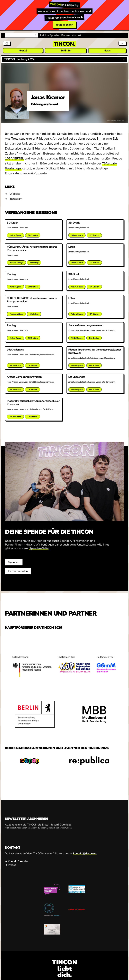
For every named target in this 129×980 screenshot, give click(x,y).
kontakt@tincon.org (85, 862)
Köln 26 (23, 50)
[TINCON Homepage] (64, 44)
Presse (65, 35)
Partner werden (19, 579)
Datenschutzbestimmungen (59, 836)
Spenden (15, 570)
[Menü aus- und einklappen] (122, 43)
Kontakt (76, 35)
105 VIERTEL (14, 158)
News (107, 50)
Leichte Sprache (50, 35)
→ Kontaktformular (17, 869)
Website (15, 194)
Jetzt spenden (65, 25)
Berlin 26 (66, 50)
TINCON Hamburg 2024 (19, 59)
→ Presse (10, 873)
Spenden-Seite (39, 556)
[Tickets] (7, 43)
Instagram (16, 199)
